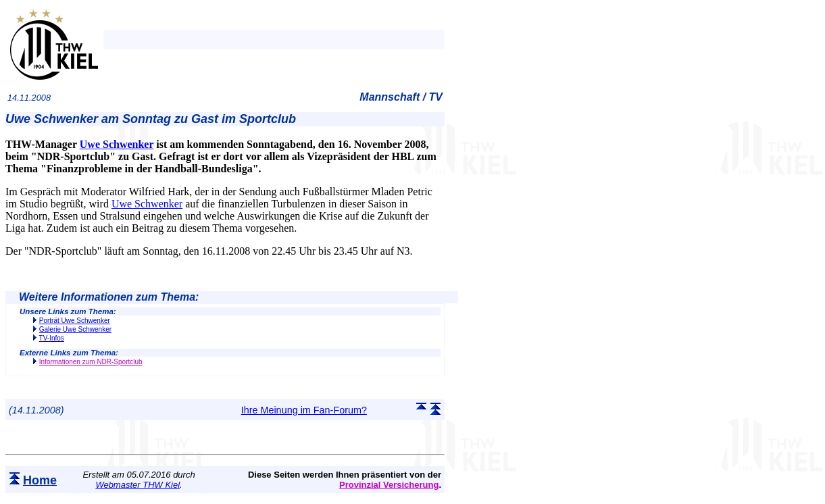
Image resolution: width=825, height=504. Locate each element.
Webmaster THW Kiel (137, 485)
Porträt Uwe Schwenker (75, 321)
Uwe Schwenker (117, 144)
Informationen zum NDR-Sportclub (91, 362)
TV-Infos (52, 338)
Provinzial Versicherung (389, 485)
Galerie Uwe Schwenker (75, 329)
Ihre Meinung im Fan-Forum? (304, 410)
